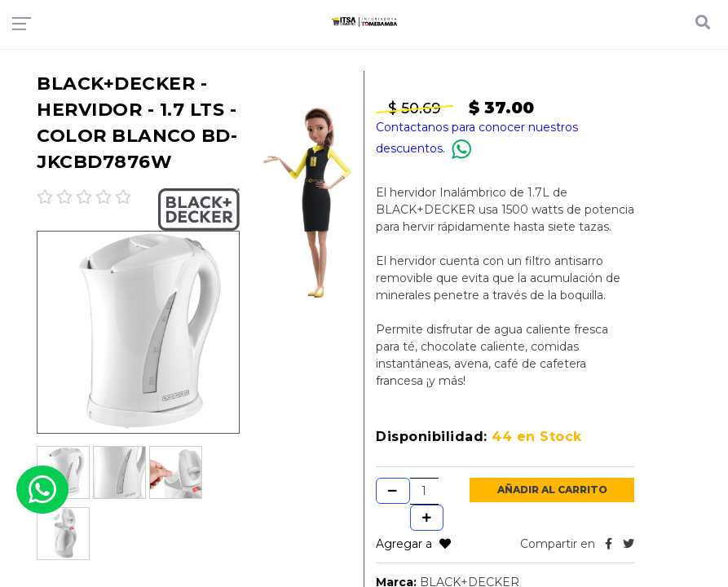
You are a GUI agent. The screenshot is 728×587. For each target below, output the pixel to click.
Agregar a (413, 544)
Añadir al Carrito (552, 490)
